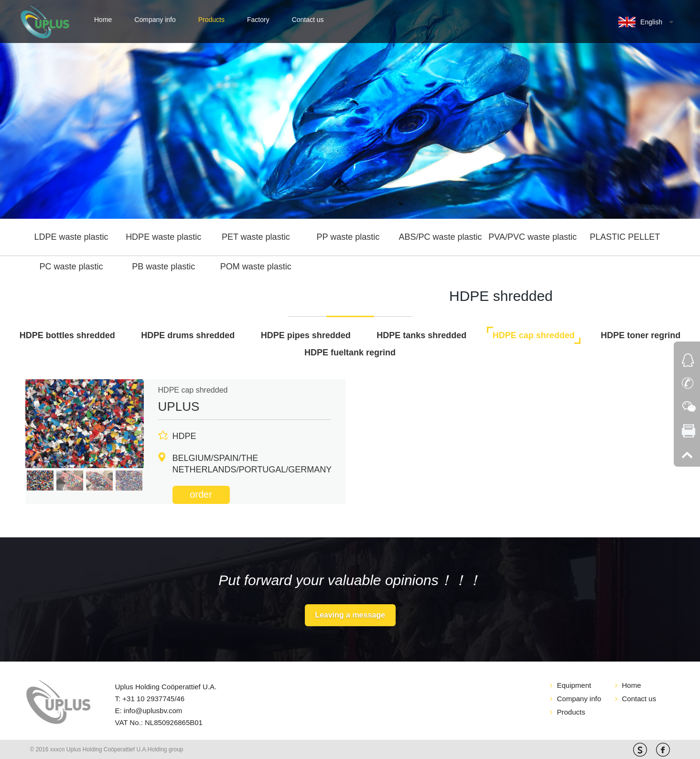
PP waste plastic (348, 237)
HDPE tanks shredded (421, 335)
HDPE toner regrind (641, 335)
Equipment (574, 685)
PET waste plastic (256, 237)
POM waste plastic (256, 267)
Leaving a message (350, 615)
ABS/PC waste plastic (440, 237)
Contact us (308, 20)
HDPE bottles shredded (67, 335)
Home (103, 20)
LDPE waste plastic (71, 237)
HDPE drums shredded (188, 335)
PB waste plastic (163, 267)
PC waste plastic (71, 267)
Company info (155, 20)
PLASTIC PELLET (625, 237)
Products (211, 20)
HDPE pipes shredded (306, 335)
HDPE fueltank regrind (350, 353)
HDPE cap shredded (534, 335)
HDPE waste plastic (163, 237)
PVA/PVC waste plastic (533, 237)
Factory (258, 20)
